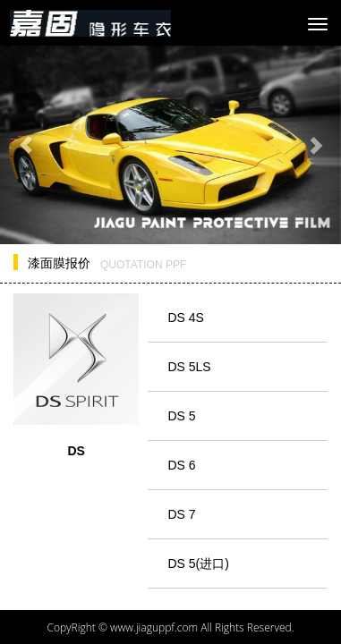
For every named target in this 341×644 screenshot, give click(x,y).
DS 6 (181, 465)
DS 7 (181, 514)
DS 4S (185, 318)
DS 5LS (189, 367)
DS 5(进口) (198, 563)
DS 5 (181, 416)
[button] (26, 145)
